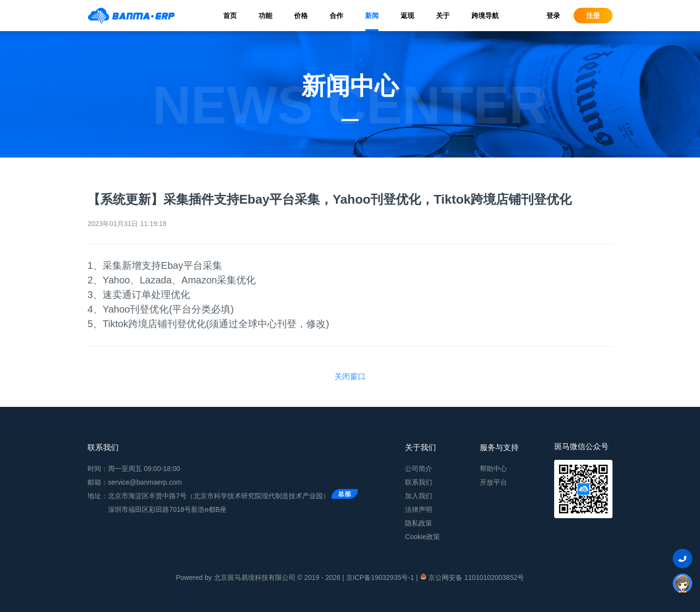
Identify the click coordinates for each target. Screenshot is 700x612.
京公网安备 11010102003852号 (472, 577)
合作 (336, 16)
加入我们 (419, 496)
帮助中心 (493, 469)
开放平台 (493, 482)
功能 (265, 16)
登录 (553, 16)
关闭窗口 (350, 376)
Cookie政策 (422, 537)
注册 (593, 16)
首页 (230, 16)
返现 (407, 16)
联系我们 (419, 482)
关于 (443, 16)
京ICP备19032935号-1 (380, 577)
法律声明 (419, 509)
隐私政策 (419, 523)
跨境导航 (485, 16)
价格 (301, 16)
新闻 (372, 16)
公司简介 (419, 469)
